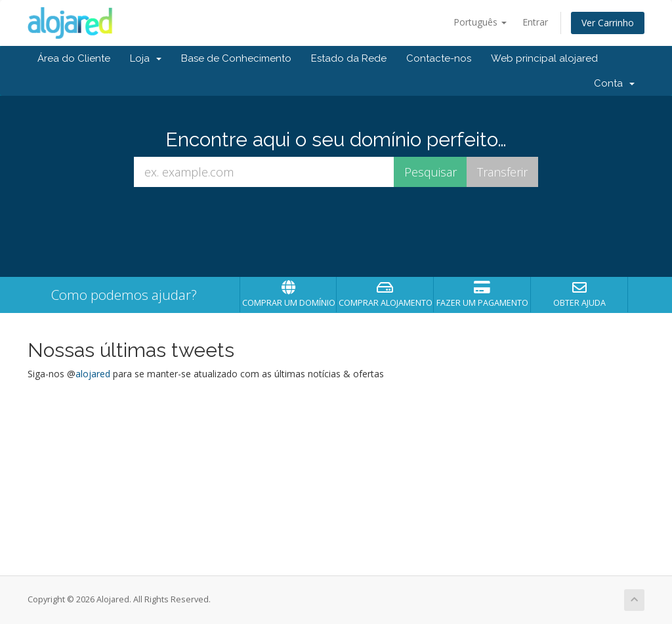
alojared (93, 374)
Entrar (535, 22)
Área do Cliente (74, 58)
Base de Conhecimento (236, 58)
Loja (146, 58)
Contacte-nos (439, 58)
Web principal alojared (544, 58)
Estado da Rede (349, 58)
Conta (614, 83)
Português (480, 22)
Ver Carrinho (608, 23)
